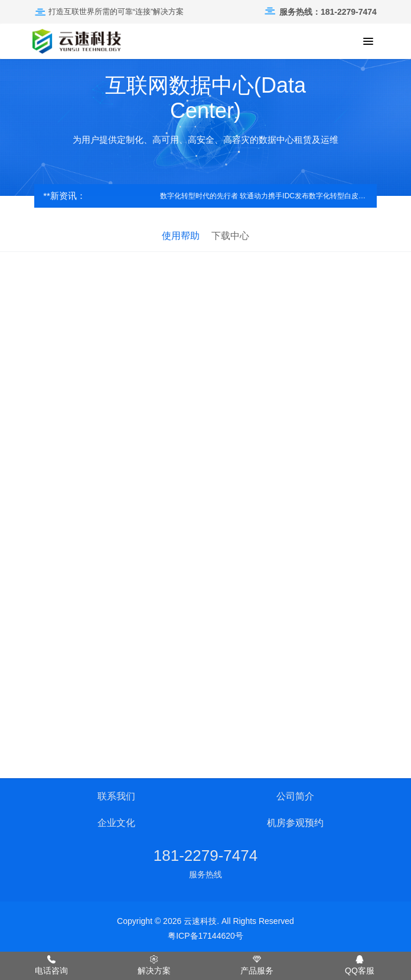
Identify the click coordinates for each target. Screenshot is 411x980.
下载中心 (230, 236)
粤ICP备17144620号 (206, 936)
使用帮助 (181, 236)
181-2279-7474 (206, 856)
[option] (206, 127)
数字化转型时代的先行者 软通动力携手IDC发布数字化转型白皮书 (265, 196)
